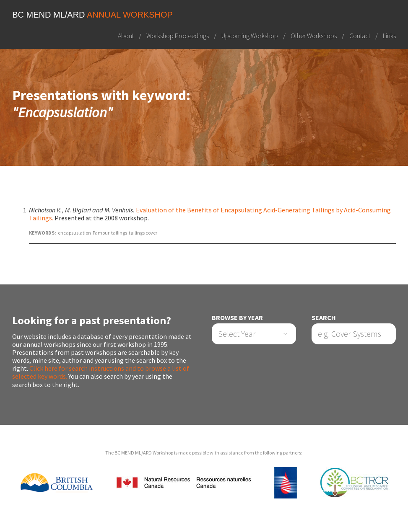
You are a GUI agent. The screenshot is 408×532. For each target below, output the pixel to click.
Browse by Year (237, 318)
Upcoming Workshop (250, 36)
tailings (119, 233)
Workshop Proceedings (178, 36)
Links (389, 36)
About (126, 36)
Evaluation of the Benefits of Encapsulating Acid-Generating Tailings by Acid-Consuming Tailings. (210, 214)
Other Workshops (314, 36)
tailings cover (143, 233)
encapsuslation (74, 233)
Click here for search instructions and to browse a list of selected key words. (101, 372)
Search (324, 318)
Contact (360, 36)
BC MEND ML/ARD (92, 15)
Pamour (101, 233)
